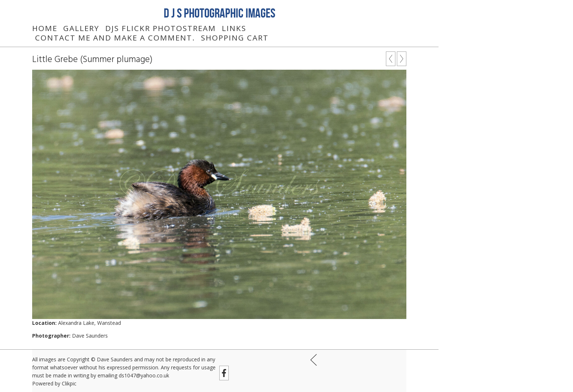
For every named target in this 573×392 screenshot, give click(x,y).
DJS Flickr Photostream (161, 28)
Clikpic (69, 383)
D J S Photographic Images (219, 13)
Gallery (81, 28)
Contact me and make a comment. (115, 38)
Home (45, 28)
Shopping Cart (235, 38)
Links (234, 28)
